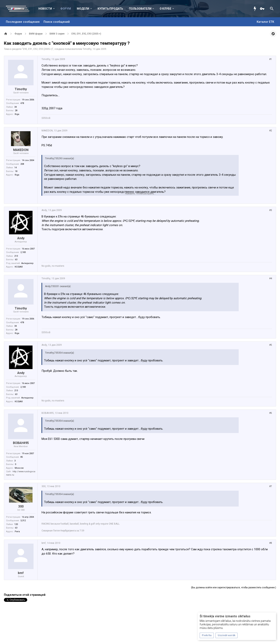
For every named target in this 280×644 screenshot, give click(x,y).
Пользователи (140, 9)
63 (16, 260)
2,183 (23, 252)
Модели (83, 9)
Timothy (87, 49)
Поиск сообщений (57, 22)
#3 (271, 210)
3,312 (23, 521)
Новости (45, 9)
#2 (271, 131)
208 (22, 164)
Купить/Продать (110, 9)
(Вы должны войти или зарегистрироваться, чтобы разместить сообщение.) (234, 588)
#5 (271, 345)
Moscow (19, 468)
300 (21, 506)
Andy (21, 238)
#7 (271, 486)
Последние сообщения (23, 22)
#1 (271, 59)
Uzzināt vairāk (227, 635)
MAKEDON (21, 150)
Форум (66, 9)
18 (16, 171)
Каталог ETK (265, 22)
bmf (21, 573)
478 (22, 103)
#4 (271, 278)
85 (22, 457)
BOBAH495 (21, 443)
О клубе (165, 9)
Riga (17, 114)
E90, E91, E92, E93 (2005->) (38, 49)
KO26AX (19, 267)
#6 (271, 413)
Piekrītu (207, 635)
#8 (271, 543)
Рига (17, 532)
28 (16, 111)
